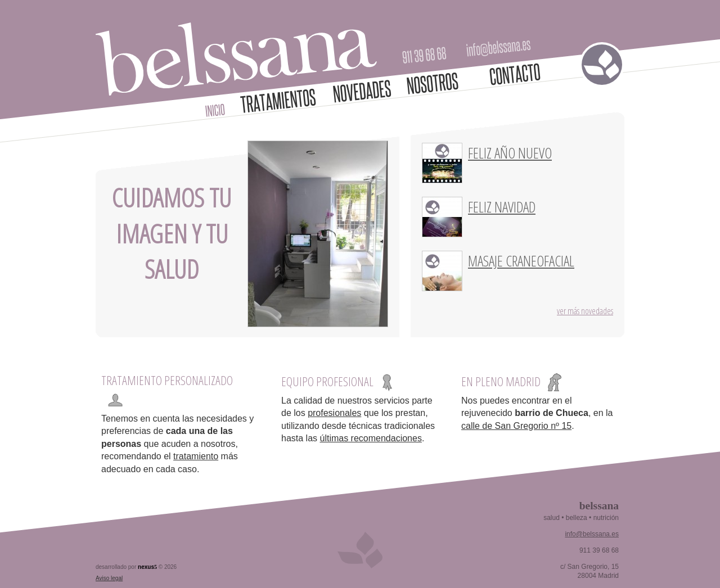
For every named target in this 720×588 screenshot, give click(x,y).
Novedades (363, 91)
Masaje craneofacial (521, 261)
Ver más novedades (585, 311)
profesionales (334, 413)
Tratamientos (278, 101)
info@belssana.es (499, 48)
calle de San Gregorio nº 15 (516, 426)
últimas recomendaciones (370, 438)
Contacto (515, 74)
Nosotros (433, 83)
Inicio (215, 110)
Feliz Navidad (502, 207)
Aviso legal (109, 578)
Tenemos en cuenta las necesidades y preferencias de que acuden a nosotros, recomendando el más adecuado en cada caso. (177, 444)
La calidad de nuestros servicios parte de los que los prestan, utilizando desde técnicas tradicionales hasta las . (358, 419)
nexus (147, 567)
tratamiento (196, 456)
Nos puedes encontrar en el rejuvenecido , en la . (537, 413)
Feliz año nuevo (510, 153)
